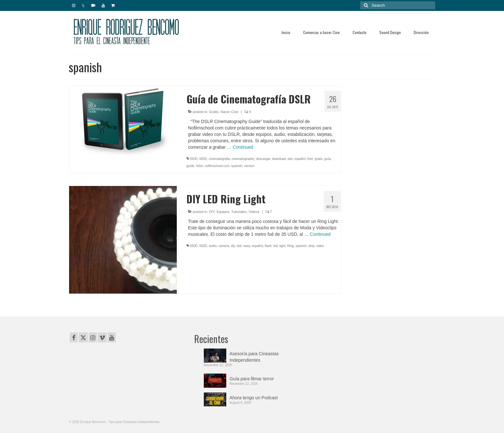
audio (213, 246)
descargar (263, 159)
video (320, 246)
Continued (243, 147)
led (275, 246)
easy (247, 246)
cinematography (243, 159)
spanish (237, 166)
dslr (290, 159)
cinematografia (220, 159)
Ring (290, 246)
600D (203, 159)
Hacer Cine (229, 112)
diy (233, 246)
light (282, 246)
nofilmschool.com (217, 166)
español (300, 159)
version (249, 166)
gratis (319, 159)
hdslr (199, 166)
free (310, 159)
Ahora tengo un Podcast (254, 398)
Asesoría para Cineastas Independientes (254, 357)
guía (327, 159)
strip (311, 246)
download (279, 159)
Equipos (223, 212)
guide (190, 166)
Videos (254, 212)
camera (224, 246)
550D (194, 159)
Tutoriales (239, 212)
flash (268, 246)
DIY (212, 212)
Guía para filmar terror (252, 379)
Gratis (214, 112)
